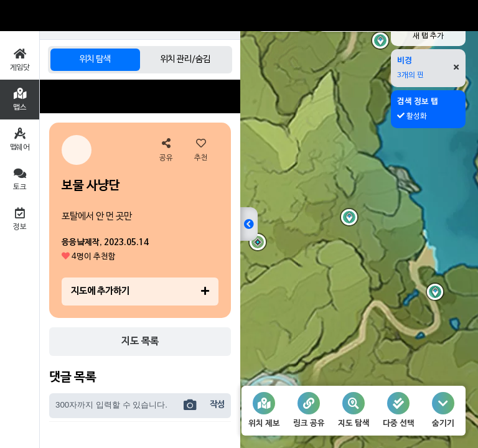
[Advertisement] (140, 96)
